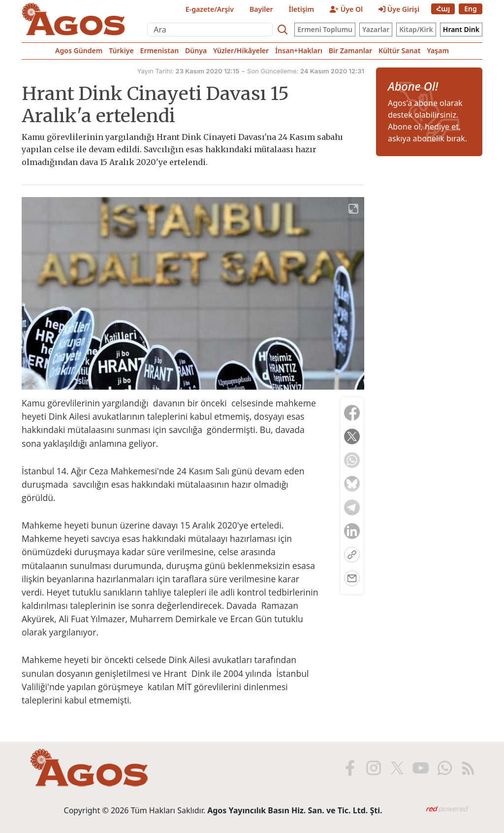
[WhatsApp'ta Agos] (443, 768)
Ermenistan (160, 50)
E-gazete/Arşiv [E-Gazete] (210, 9)
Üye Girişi (399, 9)
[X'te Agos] (396, 768)
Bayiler (261, 9)
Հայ (443, 9)
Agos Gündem (79, 50)
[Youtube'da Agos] (420, 768)
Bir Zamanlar (350, 50)
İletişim (302, 9)
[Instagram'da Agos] (373, 768)
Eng (471, 9)
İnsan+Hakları (299, 50)
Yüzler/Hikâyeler (241, 50)
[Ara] (210, 30)
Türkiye (121, 50)
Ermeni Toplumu (325, 29)
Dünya (196, 50)
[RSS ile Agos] (467, 768)
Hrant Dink (461, 29)
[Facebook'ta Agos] (349, 768)
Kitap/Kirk (416, 29)
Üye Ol (346, 9)
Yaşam (438, 50)
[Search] (283, 30)
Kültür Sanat (399, 50)
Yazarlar (376, 29)
